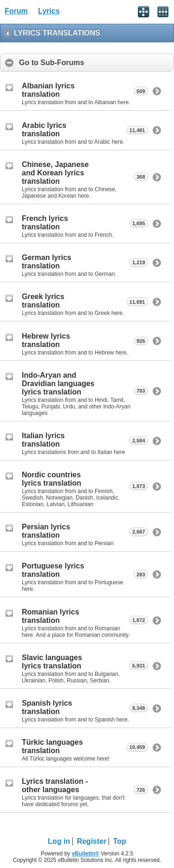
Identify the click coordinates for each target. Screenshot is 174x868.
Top (120, 841)
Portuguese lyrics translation (53, 570)
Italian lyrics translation (43, 440)
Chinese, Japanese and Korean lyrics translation (55, 173)
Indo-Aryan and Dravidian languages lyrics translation (58, 384)
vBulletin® (85, 854)
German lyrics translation (47, 262)
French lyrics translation (45, 223)
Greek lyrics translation (43, 301)
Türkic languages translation (52, 746)
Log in (59, 841)
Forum (16, 11)
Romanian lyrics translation (51, 616)
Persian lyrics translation (46, 531)
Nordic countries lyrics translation (52, 479)
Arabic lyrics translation (44, 130)
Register (91, 841)
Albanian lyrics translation (48, 90)
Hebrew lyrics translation (46, 340)
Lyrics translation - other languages (55, 785)
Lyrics (49, 11)
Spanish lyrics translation (47, 707)
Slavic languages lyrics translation (52, 662)
